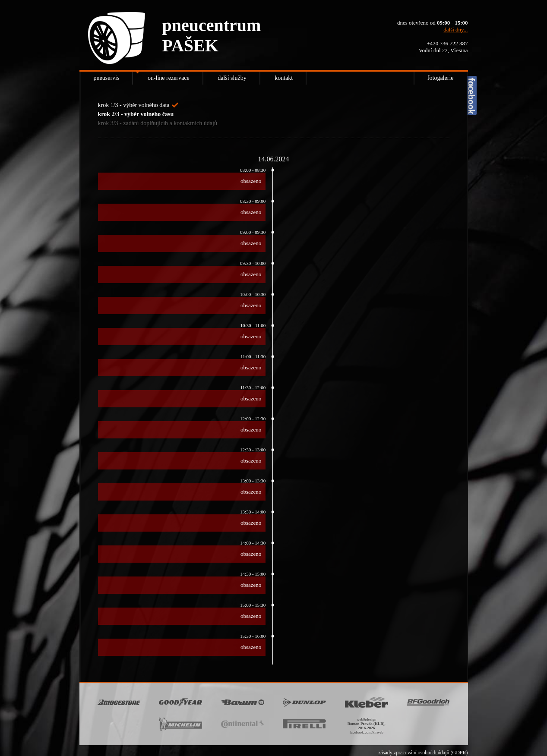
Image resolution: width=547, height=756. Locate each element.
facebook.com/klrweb (367, 732)
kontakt (284, 78)
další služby (232, 78)
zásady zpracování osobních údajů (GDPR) (423, 753)
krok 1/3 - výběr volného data (134, 105)
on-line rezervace (169, 78)
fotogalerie (441, 78)
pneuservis (107, 78)
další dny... (455, 30)
